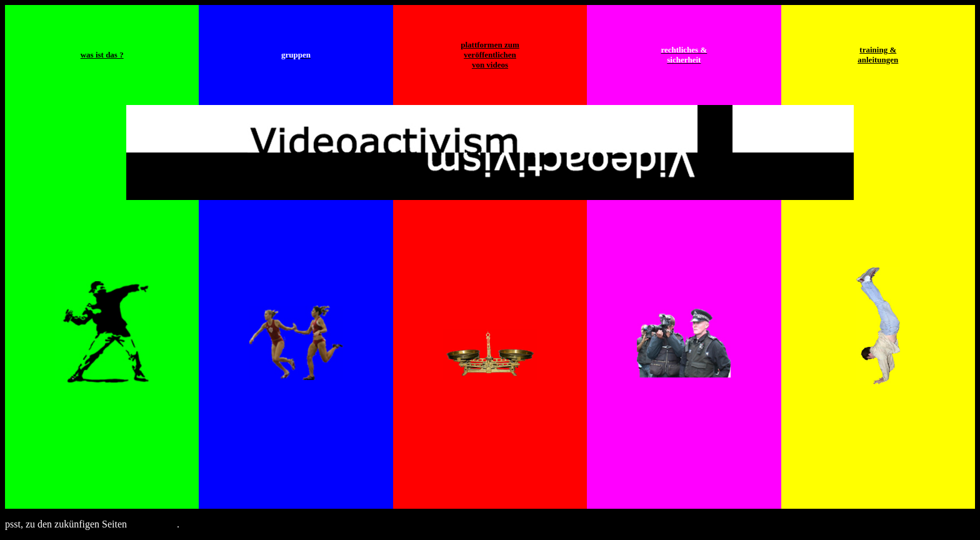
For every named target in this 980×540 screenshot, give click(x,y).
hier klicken (153, 524)
